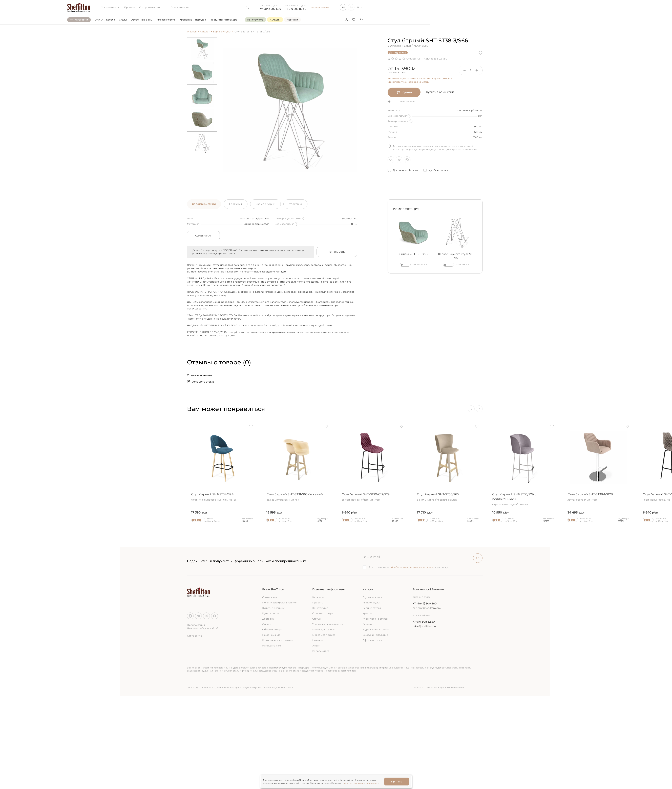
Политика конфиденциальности (275, 687)
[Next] (479, 409)
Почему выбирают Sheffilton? (280, 603)
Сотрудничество (150, 7)
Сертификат (203, 236)
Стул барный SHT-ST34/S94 (222, 497)
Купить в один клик (440, 92)
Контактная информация (278, 640)
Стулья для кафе (373, 597)
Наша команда (271, 635)
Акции (316, 646)
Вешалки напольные (375, 635)
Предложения (196, 625)
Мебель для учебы (324, 629)
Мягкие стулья (371, 603)
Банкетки (368, 624)
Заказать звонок (320, 7)
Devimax (418, 687)
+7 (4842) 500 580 (425, 604)
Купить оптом (271, 613)
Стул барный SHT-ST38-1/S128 (598, 497)
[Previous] (471, 409)
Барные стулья (372, 608)
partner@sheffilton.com (427, 608)
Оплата (267, 624)
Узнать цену (337, 252)
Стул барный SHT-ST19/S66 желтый (71, 497)
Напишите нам (271, 646)
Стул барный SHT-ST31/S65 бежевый (297, 497)
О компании (111, 7)
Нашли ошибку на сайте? (203, 628)
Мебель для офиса (324, 635)
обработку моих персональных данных (412, 567)
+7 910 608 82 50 (296, 9)
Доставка (268, 619)
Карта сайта (194, 636)
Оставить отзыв (201, 382)
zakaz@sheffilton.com (425, 626)
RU (343, 7)
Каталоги (318, 597)
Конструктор (320, 608)
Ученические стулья (375, 619)
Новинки (318, 640)
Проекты (130, 7)
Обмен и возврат (273, 629)
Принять (397, 782)
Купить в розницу (273, 608)
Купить (404, 92)
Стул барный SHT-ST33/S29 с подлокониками (523, 499)
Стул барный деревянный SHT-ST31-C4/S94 (147, 499)
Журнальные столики (376, 629)
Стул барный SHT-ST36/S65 (448, 497)
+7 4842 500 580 (270, 9)
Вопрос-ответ (321, 651)
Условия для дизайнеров (328, 624)
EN (351, 7)
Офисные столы (372, 640)
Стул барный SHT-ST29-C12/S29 (372, 497)
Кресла (367, 613)
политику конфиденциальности (361, 783)
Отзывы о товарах (323, 613)
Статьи (317, 619)
